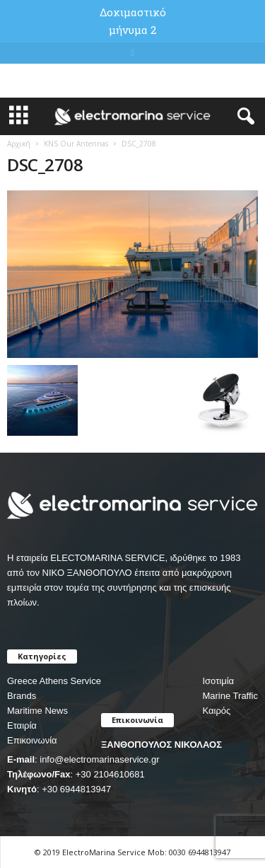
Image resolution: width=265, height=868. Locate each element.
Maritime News (37, 711)
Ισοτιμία (218, 681)
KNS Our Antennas (76, 144)
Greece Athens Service (54, 681)
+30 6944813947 (76, 789)
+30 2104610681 (110, 774)
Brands (22, 696)
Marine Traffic (230, 696)
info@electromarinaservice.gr (99, 759)
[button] (243, 117)
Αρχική (19, 144)
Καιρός (216, 711)
